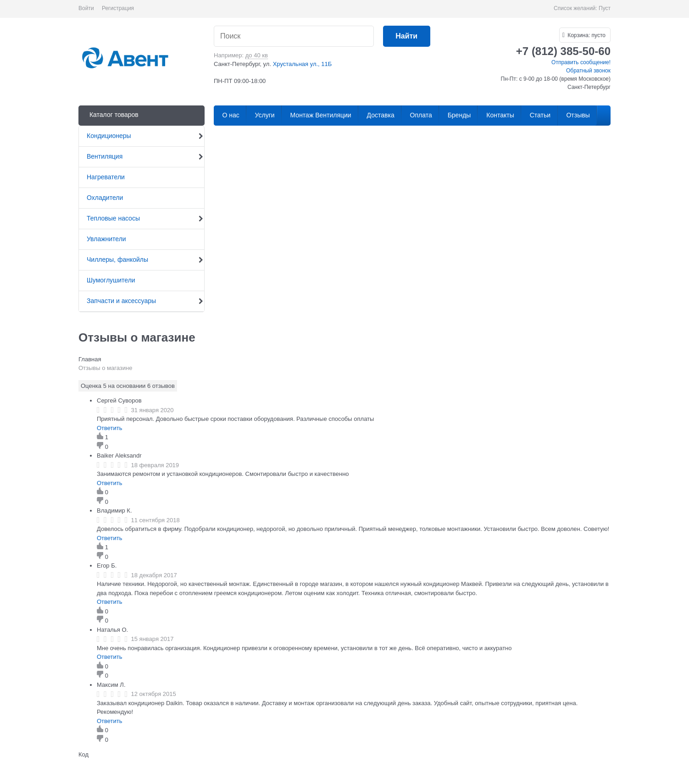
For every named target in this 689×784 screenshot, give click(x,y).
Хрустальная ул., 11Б (303, 64)
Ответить (110, 428)
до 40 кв (257, 55)
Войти (86, 8)
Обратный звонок (588, 71)
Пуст (605, 8)
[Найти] (407, 36)
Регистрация (118, 8)
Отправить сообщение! (581, 62)
